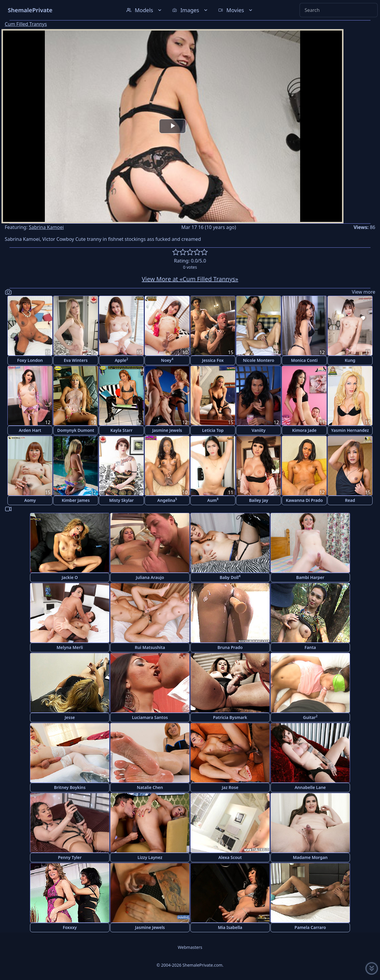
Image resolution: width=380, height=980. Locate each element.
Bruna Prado (230, 647)
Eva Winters (76, 360)
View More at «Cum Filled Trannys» (190, 279)
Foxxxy (70, 927)
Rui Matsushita (150, 647)
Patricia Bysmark (230, 717)
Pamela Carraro (310, 927)
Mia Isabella (230, 927)
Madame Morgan (310, 857)
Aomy (30, 500)
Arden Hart (30, 430)
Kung (350, 360)
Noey (167, 360)
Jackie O (70, 577)
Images (190, 10)
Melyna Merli (70, 647)
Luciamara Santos (150, 717)
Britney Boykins (70, 787)
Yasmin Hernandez (350, 430)
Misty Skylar (122, 500)
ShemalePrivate (30, 10)
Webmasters (190, 947)
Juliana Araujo (150, 577)
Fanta (310, 647)
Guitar (310, 717)
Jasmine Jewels (167, 430)
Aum (213, 500)
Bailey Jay (259, 500)
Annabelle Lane (310, 787)
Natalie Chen (150, 787)
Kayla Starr (121, 430)
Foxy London (30, 360)
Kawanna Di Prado (304, 500)
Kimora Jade (304, 430)
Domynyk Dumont (76, 430)
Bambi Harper (310, 577)
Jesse (70, 717)
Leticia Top (213, 430)
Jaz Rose (230, 787)
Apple (121, 360)
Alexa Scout (230, 857)
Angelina (167, 500)
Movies (236, 10)
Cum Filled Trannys (26, 24)
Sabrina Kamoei (46, 227)
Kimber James (76, 500)
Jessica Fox (213, 360)
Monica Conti (304, 360)
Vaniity (259, 430)
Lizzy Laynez (150, 857)
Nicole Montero (258, 360)
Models (145, 10)
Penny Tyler (70, 857)
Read (350, 500)
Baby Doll (230, 577)
